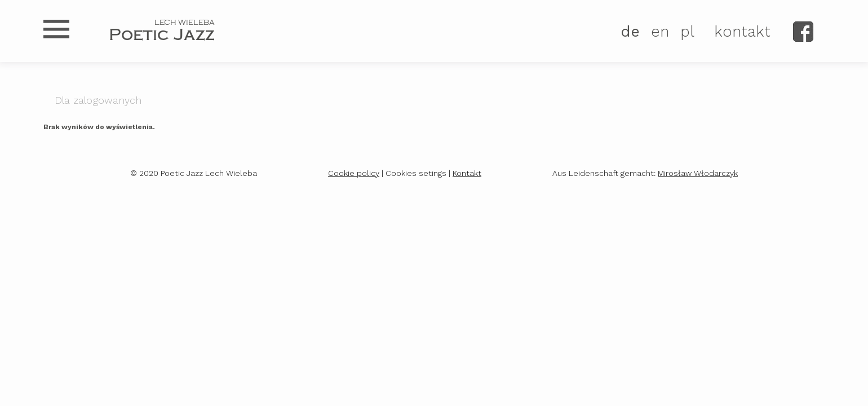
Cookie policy (354, 173)
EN (660, 32)
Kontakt (467, 173)
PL (687, 32)
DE (630, 32)
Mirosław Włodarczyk (698, 173)
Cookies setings (416, 173)
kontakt (742, 32)
